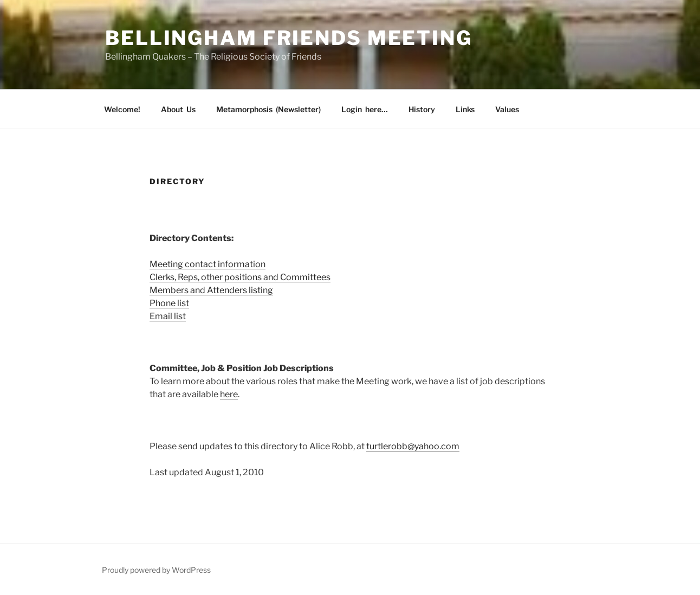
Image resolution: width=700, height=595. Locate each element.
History (422, 109)
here (229, 394)
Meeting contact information (208, 264)
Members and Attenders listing (211, 290)
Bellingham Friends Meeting (289, 38)
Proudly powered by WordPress (156, 570)
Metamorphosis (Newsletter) (268, 109)
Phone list (169, 303)
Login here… (365, 109)
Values (507, 109)
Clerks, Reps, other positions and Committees (240, 277)
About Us (178, 109)
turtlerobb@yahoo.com (413, 446)
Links (465, 109)
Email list (168, 316)
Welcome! (122, 109)
